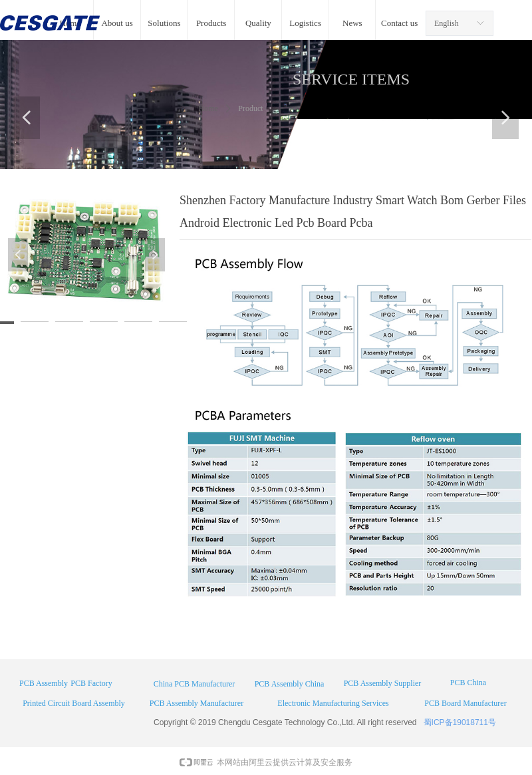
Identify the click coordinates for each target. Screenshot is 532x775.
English (447, 23)
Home (208, 108)
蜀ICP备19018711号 (460, 722)
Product (250, 108)
